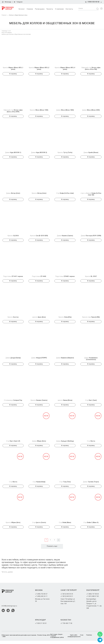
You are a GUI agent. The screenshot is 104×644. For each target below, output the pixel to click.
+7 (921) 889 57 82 (93, 600)
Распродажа (40, 9)
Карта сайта (74, 638)
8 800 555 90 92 (93, 2)
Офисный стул (91, 69)
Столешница (13, 403)
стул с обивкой (91, 195)
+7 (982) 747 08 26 (93, 597)
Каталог (22, 9)
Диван (65, 110)
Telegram (19, 2)
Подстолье (13, 278)
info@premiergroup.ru (9, 609)
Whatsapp (8, 2)
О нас (82, 638)
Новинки (30, 9)
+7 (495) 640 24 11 (41, 600)
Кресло (13, 69)
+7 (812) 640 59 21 (67, 600)
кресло (39, 319)
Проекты (50, 9)
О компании (59, 9)
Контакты (69, 9)
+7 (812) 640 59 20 (67, 597)
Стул (65, 194)
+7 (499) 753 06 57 (41, 597)
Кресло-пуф (91, 319)
